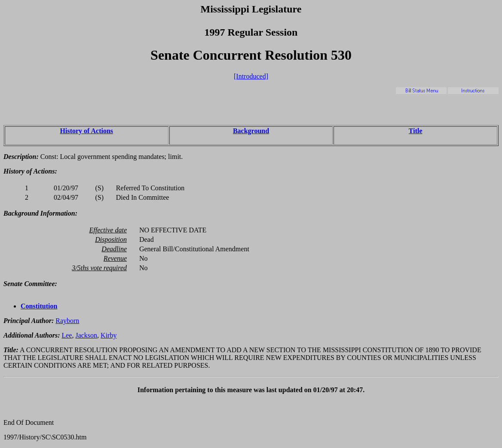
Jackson (86, 335)
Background (251, 131)
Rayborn (67, 321)
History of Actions (87, 131)
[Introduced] (251, 76)
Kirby (109, 335)
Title (416, 131)
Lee (67, 335)
